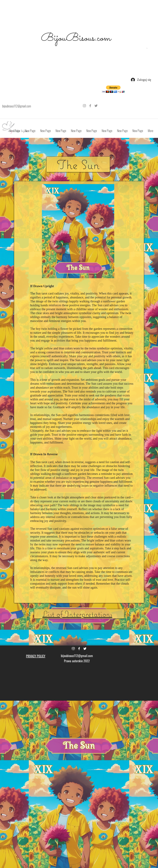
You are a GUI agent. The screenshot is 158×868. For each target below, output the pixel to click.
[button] (147, 48)
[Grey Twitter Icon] (96, 106)
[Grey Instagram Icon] (84, 106)
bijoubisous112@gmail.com (17, 106)
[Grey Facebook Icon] (90, 106)
